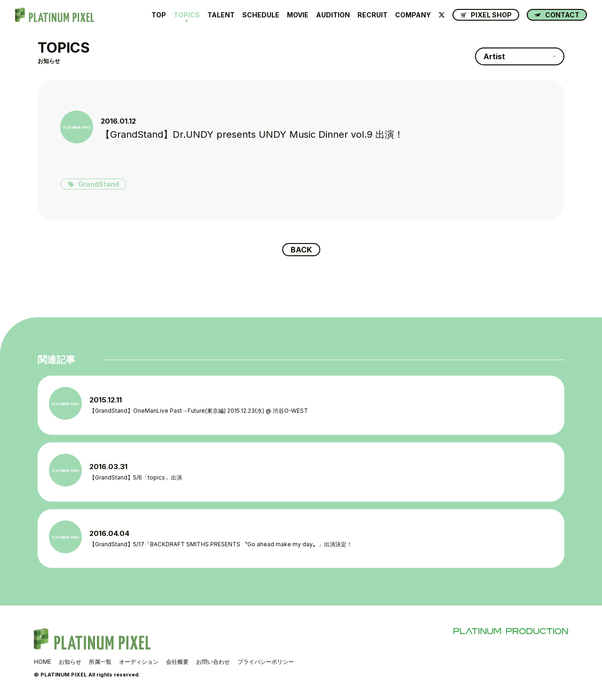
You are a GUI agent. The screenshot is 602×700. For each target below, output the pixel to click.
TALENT (221, 15)
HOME (43, 662)
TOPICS (187, 15)
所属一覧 (100, 662)
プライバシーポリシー (266, 662)
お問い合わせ (213, 662)
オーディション (139, 662)
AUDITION (333, 15)
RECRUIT (372, 15)
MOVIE (298, 15)
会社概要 (177, 662)
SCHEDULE (261, 15)
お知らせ (70, 662)
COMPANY (413, 15)
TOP (159, 15)
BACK (301, 250)
